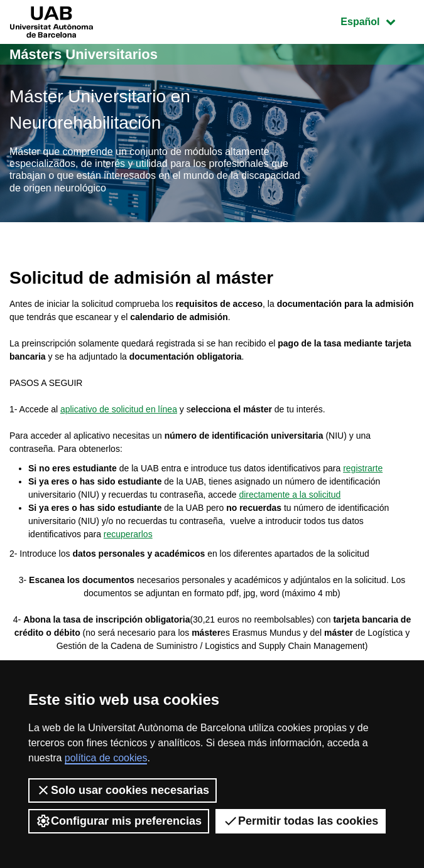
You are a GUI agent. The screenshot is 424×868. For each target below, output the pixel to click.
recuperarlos (128, 534)
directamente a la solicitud (290, 495)
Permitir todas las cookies (301, 821)
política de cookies (106, 758)
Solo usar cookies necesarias (122, 790)
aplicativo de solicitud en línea (119, 409)
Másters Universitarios (84, 54)
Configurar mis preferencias (119, 821)
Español (377, 20)
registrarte (363, 468)
